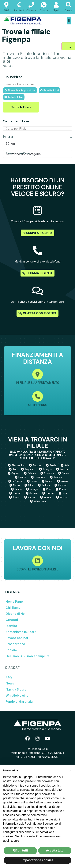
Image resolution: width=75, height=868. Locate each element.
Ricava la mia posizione (20, 90)
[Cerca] (69, 5)
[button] (69, 21)
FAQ (9, 677)
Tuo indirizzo (13, 77)
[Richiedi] (19, 5)
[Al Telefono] (38, 396)
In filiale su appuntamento (38, 383)
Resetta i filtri (50, 90)
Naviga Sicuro (16, 689)
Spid (56, 10)
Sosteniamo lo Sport (21, 632)
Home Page (14, 602)
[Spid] (56, 5)
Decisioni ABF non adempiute (28, 656)
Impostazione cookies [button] (37, 860)
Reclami (12, 650)
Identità (11, 626)
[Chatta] (44, 5)
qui (21, 824)
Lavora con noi (17, 638)
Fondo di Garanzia (19, 702)
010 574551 (28, 757)
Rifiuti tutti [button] (20, 850)
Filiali (6, 10)
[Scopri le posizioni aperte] (38, 561)
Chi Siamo (13, 608)
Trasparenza (15, 644)
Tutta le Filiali (14, 97)
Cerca (69, 10)
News (10, 683)
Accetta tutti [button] (55, 850)
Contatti (12, 620)
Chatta (44, 10)
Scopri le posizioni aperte (37, 569)
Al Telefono (37, 405)
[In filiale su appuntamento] (38, 374)
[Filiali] (6, 5)
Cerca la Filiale (21, 107)
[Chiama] (31, 5)
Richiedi (19, 10)
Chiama (31, 10)
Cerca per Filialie (16, 121)
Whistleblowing (17, 695)
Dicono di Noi (16, 614)
